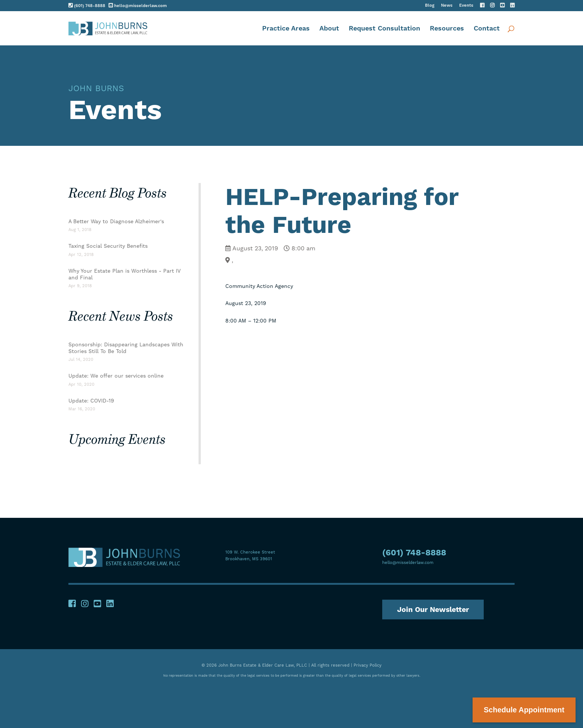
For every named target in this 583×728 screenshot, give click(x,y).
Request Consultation (384, 29)
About (329, 29)
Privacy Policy (368, 665)
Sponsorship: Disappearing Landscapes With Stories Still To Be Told (126, 348)
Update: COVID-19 (91, 401)
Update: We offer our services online (116, 376)
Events (466, 6)
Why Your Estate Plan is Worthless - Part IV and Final (125, 274)
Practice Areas (286, 29)
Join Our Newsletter (435, 609)
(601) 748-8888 (87, 5)
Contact (487, 29)
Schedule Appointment (524, 710)
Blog (430, 6)
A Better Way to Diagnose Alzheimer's (116, 221)
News (447, 6)
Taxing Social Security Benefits (108, 246)
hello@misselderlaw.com (138, 5)
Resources (447, 29)
